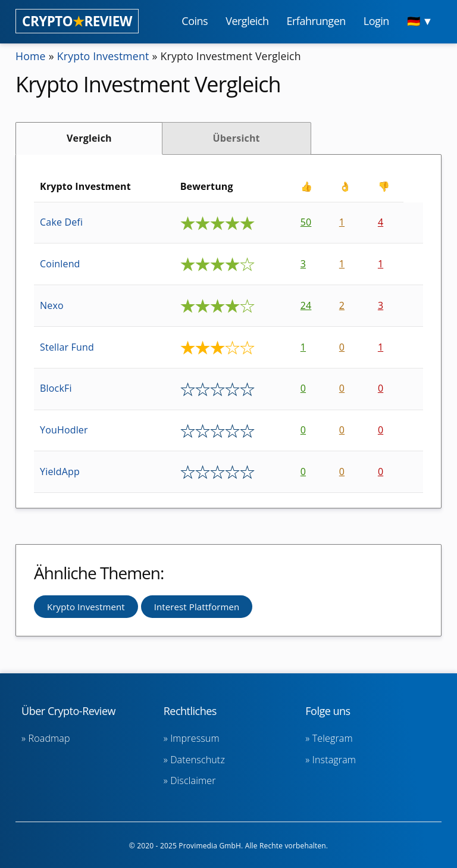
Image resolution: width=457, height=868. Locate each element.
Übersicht (236, 138)
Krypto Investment (104, 56)
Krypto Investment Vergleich (234, 56)
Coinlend (60, 264)
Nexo (52, 305)
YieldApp (60, 472)
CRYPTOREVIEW (77, 21)
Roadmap (49, 738)
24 (306, 305)
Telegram (333, 738)
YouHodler (64, 430)
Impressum (195, 738)
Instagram (334, 760)
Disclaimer (193, 780)
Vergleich (89, 138)
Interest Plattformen (197, 607)
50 (306, 222)
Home (31, 56)
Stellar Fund (67, 347)
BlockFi (56, 388)
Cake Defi (61, 222)
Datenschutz (198, 760)
